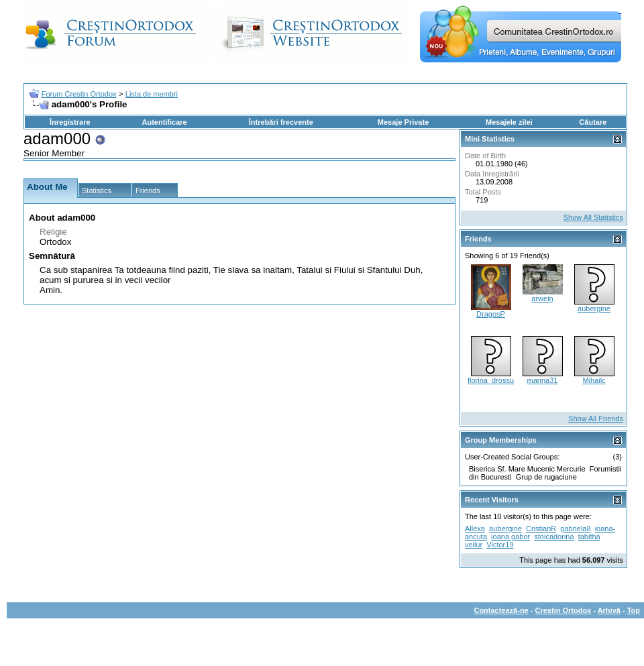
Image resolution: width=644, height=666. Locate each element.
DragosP (491, 314)
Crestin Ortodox (563, 610)
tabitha (589, 537)
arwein (542, 298)
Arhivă (609, 610)
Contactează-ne (501, 610)
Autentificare (164, 122)
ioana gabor (511, 537)
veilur (474, 545)
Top (634, 610)
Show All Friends (596, 419)
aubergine (594, 309)
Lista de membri (152, 94)
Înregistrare (70, 122)
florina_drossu (491, 380)
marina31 (543, 380)
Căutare (593, 122)
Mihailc (594, 380)
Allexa (475, 529)
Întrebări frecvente (281, 122)
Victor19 (500, 545)
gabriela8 (575, 529)
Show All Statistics (593, 217)
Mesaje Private (403, 122)
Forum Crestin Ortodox (79, 94)
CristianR (541, 529)
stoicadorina (554, 537)
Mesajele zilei (509, 122)
